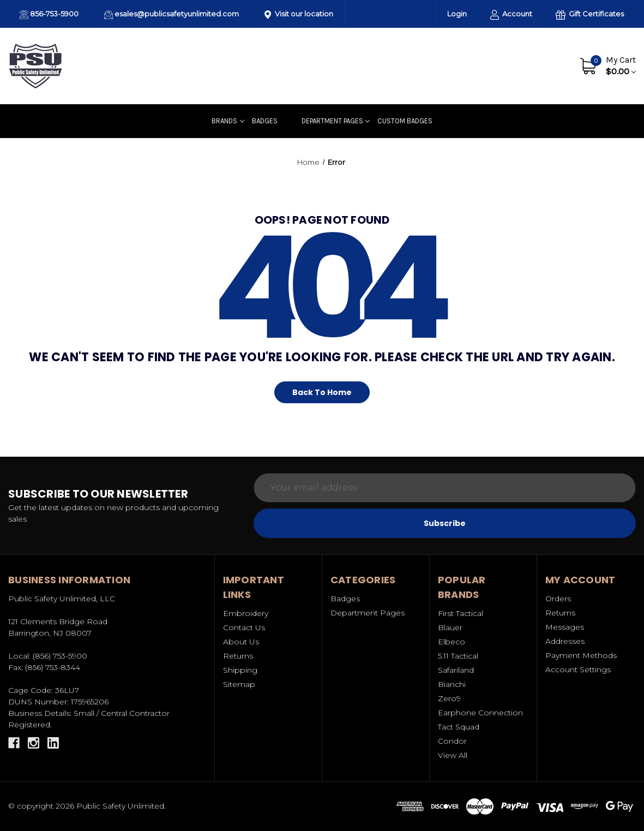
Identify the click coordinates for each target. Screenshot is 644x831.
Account (511, 14)
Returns (238, 656)
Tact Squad (459, 727)
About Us (489, 65)
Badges (265, 121)
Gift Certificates (590, 14)
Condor (452, 741)
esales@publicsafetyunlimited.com (171, 14)
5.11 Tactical (458, 656)
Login (457, 14)
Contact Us (539, 65)
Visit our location (299, 14)
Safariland (456, 670)
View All (453, 755)
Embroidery (246, 613)
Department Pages (336, 121)
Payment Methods (581, 655)
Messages (565, 627)
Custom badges (405, 121)
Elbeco (452, 642)
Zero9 (449, 698)
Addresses (565, 641)
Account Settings (578, 669)
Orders (558, 599)
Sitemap (239, 684)
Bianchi (452, 684)
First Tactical (461, 613)
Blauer (450, 627)
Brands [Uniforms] (228, 121)
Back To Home (322, 392)
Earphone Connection (480, 713)
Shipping (240, 670)
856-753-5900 (49, 14)
